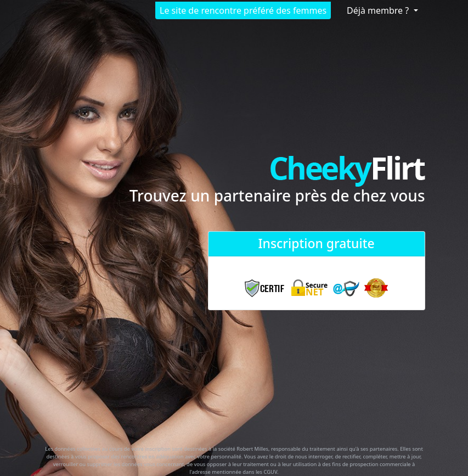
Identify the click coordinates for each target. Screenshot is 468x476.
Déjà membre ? (379, 10)
